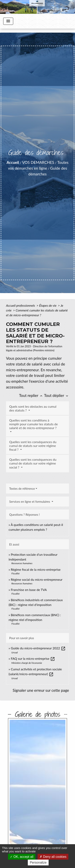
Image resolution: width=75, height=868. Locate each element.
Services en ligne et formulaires (30, 502)
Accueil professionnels (21, 305)
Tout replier (31, 395)
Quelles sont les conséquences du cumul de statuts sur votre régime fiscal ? (33, 446)
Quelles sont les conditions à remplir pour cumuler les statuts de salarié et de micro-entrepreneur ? (33, 424)
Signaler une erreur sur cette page (41, 690)
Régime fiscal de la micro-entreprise (36, 569)
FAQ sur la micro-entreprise (33, 658)
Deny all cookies (53, 857)
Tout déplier (56, 395)
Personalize (38, 862)
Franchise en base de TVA (29, 590)
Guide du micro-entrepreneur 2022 (38, 648)
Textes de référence (22, 489)
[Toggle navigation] (8, 21)
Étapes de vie (48, 305)
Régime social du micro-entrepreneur (37, 579)
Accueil (13, 162)
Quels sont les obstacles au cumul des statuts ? (33, 408)
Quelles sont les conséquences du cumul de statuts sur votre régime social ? (33, 463)
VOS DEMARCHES (38, 162)
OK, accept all (22, 857)
